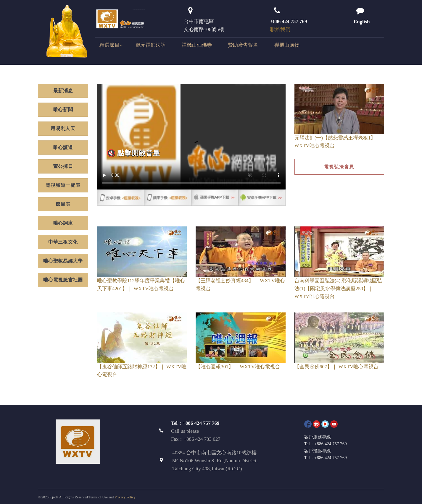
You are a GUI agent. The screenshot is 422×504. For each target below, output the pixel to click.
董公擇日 (63, 166)
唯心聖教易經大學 (63, 261)
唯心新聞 (63, 110)
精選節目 (109, 45)
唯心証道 (63, 147)
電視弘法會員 (339, 167)
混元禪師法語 (151, 45)
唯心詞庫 (63, 223)
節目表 (63, 204)
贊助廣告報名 (243, 45)
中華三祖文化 (63, 242)
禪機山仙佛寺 (197, 45)
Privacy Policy (125, 497)
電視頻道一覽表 (63, 185)
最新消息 (63, 91)
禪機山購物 (287, 45)
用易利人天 (63, 128)
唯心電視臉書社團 (63, 280)
